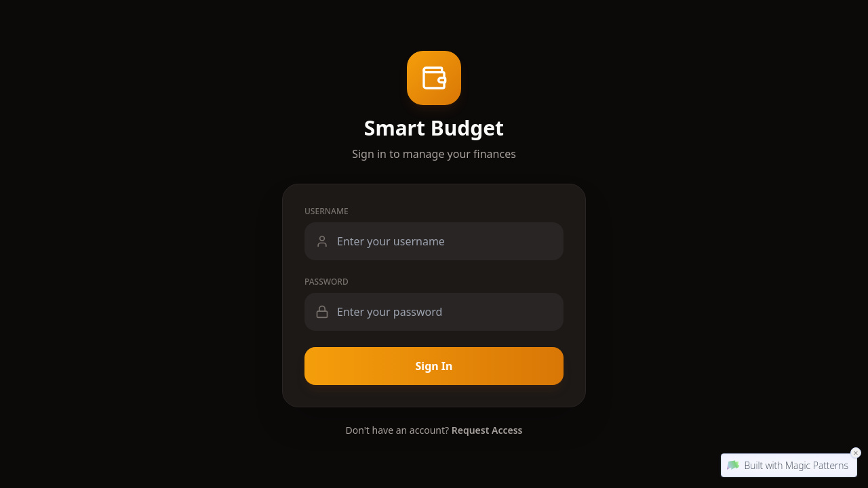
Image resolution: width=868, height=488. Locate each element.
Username (327, 211)
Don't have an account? (434, 430)
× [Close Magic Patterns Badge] (856, 452)
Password (327, 282)
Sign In (434, 366)
